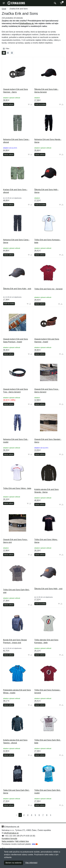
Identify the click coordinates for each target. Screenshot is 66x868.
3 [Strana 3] (28, 815)
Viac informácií (31, 863)
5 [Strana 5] (35, 815)
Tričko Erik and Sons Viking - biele (17, 488)
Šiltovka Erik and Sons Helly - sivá (48, 589)
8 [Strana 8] (47, 815)
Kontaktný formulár (9, 839)
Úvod (4, 9)
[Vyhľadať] (55, 3)
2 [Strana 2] (24, 815)
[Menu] (4, 3)
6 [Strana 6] (39, 815)
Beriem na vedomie (14, 863)
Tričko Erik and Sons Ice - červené (48, 289)
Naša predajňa (8, 841)
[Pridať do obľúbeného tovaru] (29, 104)
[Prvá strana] (16, 815)
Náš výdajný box (22, 841)
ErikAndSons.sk (27, 23)
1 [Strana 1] (20, 815)
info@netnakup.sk (11, 833)
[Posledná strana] (50, 815)
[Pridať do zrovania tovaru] (31, 104)
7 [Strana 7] (43, 815)
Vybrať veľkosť (9, 104)
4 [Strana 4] (32, 815)
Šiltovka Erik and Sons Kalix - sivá (17, 289)
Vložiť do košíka (40, 104)
